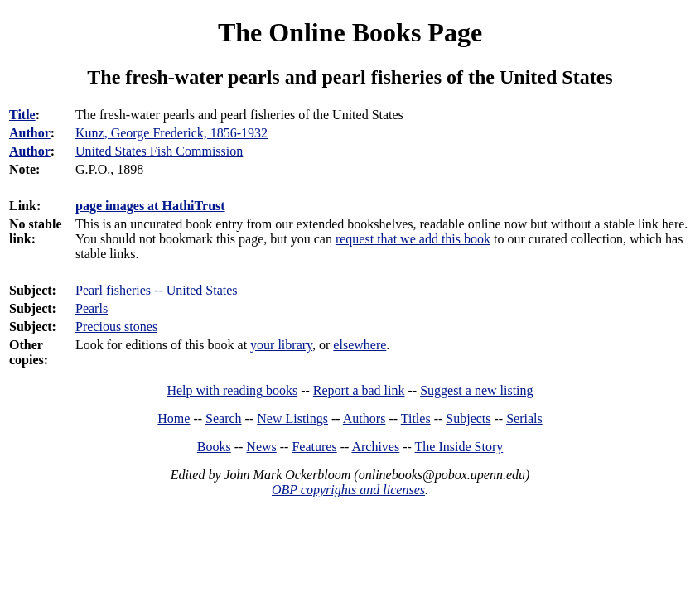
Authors (364, 418)
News (261, 447)
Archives (375, 447)
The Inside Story (459, 447)
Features (314, 447)
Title (22, 115)
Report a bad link (359, 390)
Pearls (92, 308)
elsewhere (360, 345)
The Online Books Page (350, 32)
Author (30, 133)
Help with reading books (232, 390)
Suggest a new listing (476, 390)
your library (281, 345)
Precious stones (116, 327)
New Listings (292, 418)
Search (224, 418)
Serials (524, 418)
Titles (416, 418)
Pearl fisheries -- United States (157, 290)
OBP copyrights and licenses (348, 490)
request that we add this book (413, 239)
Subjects (468, 418)
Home (174, 418)
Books (214, 447)
